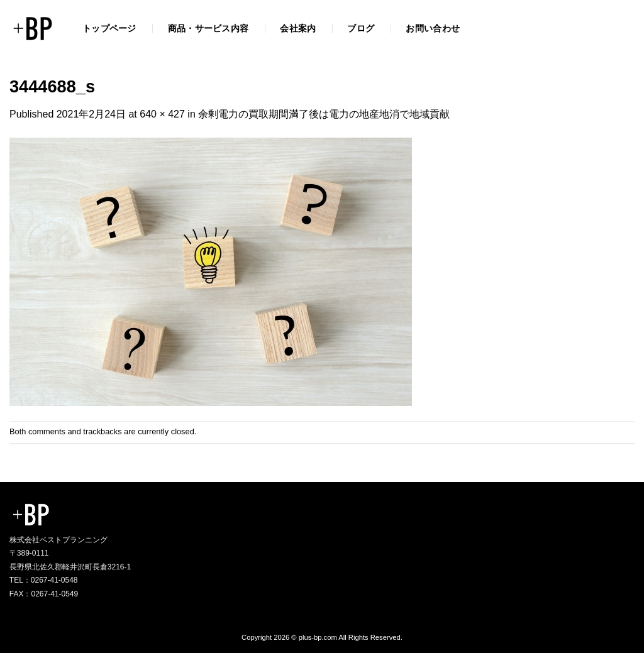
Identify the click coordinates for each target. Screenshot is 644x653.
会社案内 (298, 28)
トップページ (109, 28)
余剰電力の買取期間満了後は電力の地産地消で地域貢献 (324, 114)
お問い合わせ (433, 28)
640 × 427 (162, 114)
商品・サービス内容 (208, 28)
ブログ (361, 28)
